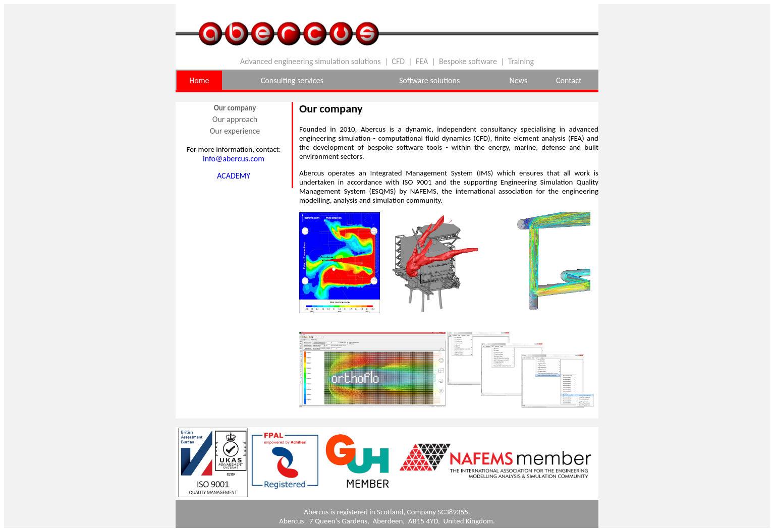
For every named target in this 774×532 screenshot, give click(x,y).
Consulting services (292, 80)
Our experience (235, 131)
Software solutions (429, 80)
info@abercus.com (234, 159)
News (518, 80)
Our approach (235, 119)
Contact (569, 80)
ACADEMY (234, 176)
